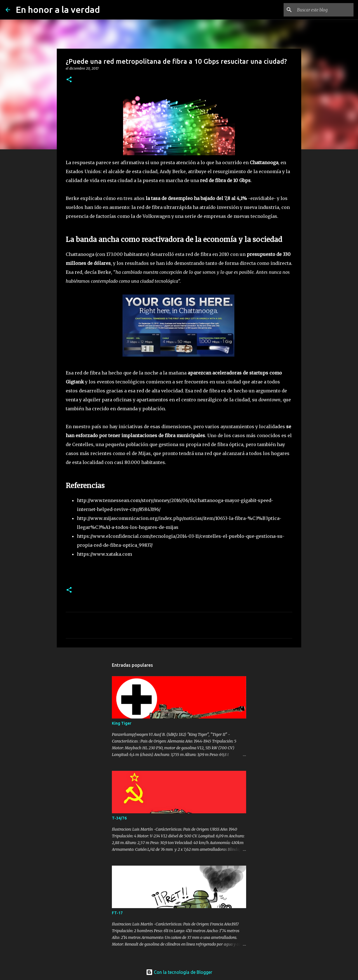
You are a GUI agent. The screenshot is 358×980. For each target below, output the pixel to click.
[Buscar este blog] (324, 10)
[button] (69, 80)
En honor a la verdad (58, 10)
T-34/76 (119, 818)
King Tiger (122, 723)
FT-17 (117, 913)
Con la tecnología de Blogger (179, 972)
